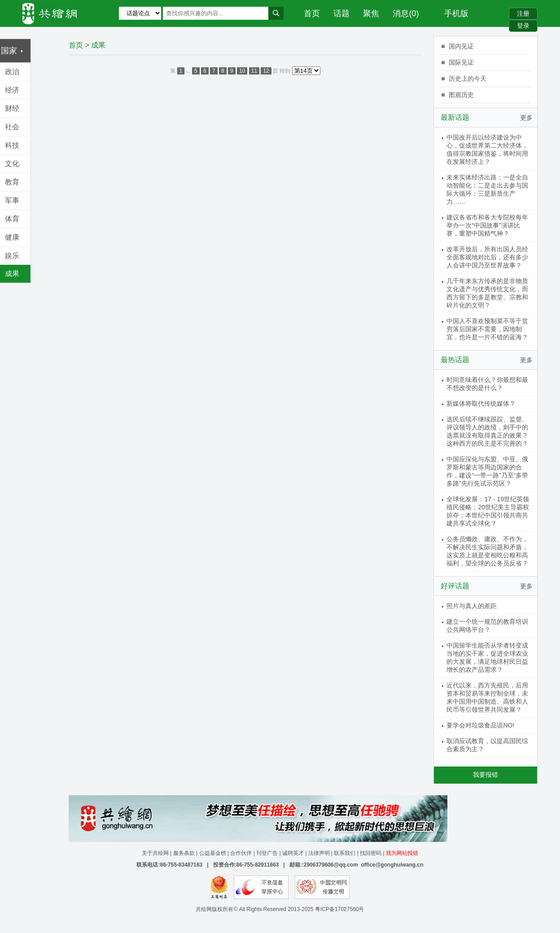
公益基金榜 (213, 853)
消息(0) (406, 13)
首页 (312, 13)
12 (266, 71)
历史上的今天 (468, 79)
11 (254, 71)
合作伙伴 (241, 853)
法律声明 (319, 853)
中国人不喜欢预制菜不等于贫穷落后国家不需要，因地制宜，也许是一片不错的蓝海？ (487, 329)
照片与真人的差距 (472, 606)
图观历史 (461, 95)
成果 (98, 45)
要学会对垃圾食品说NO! (480, 725)
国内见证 (461, 46)
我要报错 (486, 775)
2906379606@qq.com (331, 865)
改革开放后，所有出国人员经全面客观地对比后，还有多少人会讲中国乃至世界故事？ (487, 257)
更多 (526, 118)
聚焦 (371, 13)
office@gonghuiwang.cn (392, 865)
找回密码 (371, 853)
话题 (341, 13)
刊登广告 (267, 853)
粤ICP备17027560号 (339, 909)
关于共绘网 (155, 853)
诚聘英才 (293, 853)
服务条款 (184, 853)
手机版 (456, 13)
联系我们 (345, 853)
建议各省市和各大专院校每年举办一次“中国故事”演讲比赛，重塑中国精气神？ (487, 225)
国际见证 (461, 62)
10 (242, 71)
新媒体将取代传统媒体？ (481, 403)
